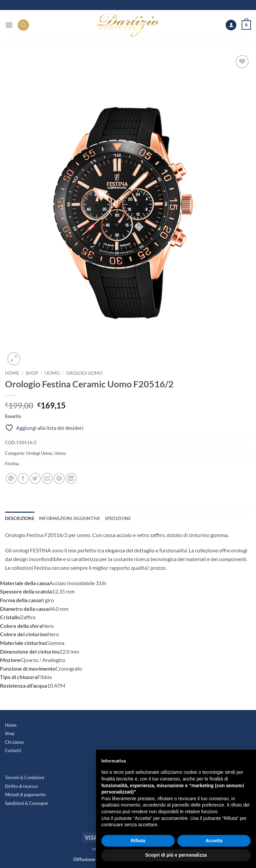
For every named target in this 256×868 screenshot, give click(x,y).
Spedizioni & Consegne (26, 803)
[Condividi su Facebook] (23, 478)
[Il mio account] (231, 25)
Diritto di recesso (21, 786)
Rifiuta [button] (138, 841)
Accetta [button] (214, 841)
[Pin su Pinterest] (59, 478)
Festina (12, 464)
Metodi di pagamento (25, 795)
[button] (9, 25)
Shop (32, 373)
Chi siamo (14, 742)
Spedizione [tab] (118, 518)
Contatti (13, 750)
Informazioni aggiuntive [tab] (70, 518)
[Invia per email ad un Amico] (47, 478)
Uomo (52, 373)
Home (12, 373)
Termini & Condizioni (24, 777)
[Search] (23, 25)
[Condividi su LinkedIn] (71, 478)
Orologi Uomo (84, 373)
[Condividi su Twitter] (35, 478)
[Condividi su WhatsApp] (11, 478)
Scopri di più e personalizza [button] (176, 855)
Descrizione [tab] (20, 518)
